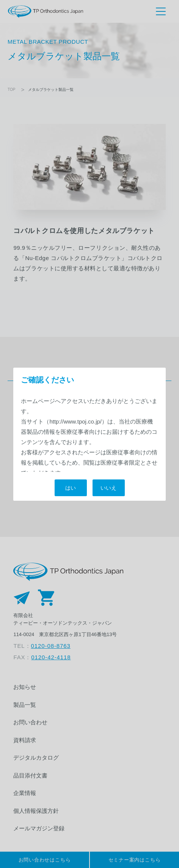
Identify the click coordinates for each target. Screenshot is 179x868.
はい (71, 488)
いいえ (108, 488)
